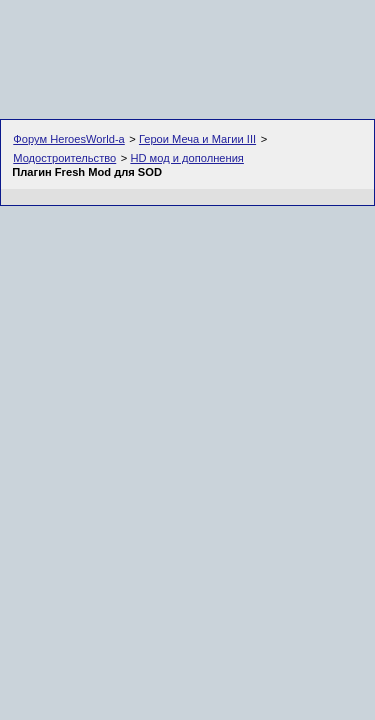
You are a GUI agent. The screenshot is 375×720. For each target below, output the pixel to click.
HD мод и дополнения (187, 158)
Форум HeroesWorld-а (69, 139)
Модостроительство (64, 158)
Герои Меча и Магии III (197, 139)
